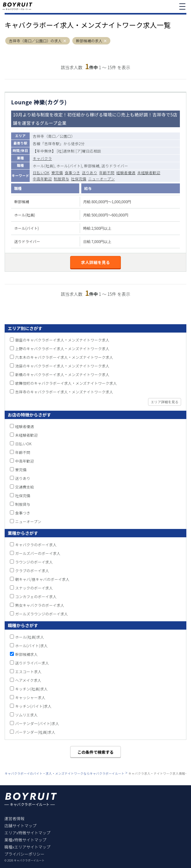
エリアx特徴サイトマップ (27, 833)
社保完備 (79, 179)
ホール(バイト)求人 (32, 646)
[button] (65, 41)
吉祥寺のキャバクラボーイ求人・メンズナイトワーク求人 (64, 392)
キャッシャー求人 (30, 697)
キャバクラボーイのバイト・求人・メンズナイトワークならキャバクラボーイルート (64, 773)
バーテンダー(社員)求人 (35, 732)
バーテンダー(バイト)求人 (37, 723)
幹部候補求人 (26, 654)
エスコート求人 (28, 671)
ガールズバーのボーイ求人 (38, 553)
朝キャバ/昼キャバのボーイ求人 (42, 579)
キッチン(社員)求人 (32, 689)
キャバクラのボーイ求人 (36, 545)
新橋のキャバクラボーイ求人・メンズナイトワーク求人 (62, 374)
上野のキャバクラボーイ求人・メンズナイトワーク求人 (62, 348)
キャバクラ (42, 158)
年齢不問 (107, 172)
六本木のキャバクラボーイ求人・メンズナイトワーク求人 (64, 357)
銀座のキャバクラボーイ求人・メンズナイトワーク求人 (62, 340)
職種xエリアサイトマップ (27, 847)
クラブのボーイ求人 (32, 570)
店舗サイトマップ (20, 826)
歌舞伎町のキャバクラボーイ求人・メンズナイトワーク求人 (66, 383)
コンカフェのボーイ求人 (36, 596)
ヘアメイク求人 (28, 680)
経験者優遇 (126, 172)
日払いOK (41, 172)
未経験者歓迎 (149, 172)
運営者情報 (14, 818)
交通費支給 (25, 487)
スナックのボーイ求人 (34, 588)
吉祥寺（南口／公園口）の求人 (35, 41)
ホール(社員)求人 (30, 637)
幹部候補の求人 (89, 41)
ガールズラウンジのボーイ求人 (42, 614)
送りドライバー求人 (32, 663)
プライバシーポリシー (24, 854)
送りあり (90, 172)
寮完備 (57, 172)
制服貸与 (62, 179)
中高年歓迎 (42, 179)
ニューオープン (101, 179)
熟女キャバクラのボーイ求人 (40, 605)
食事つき (72, 172)
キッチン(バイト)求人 (33, 706)
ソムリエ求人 (26, 715)
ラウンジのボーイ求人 (34, 562)
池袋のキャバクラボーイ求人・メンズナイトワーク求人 (62, 366)
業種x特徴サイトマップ (25, 840)
